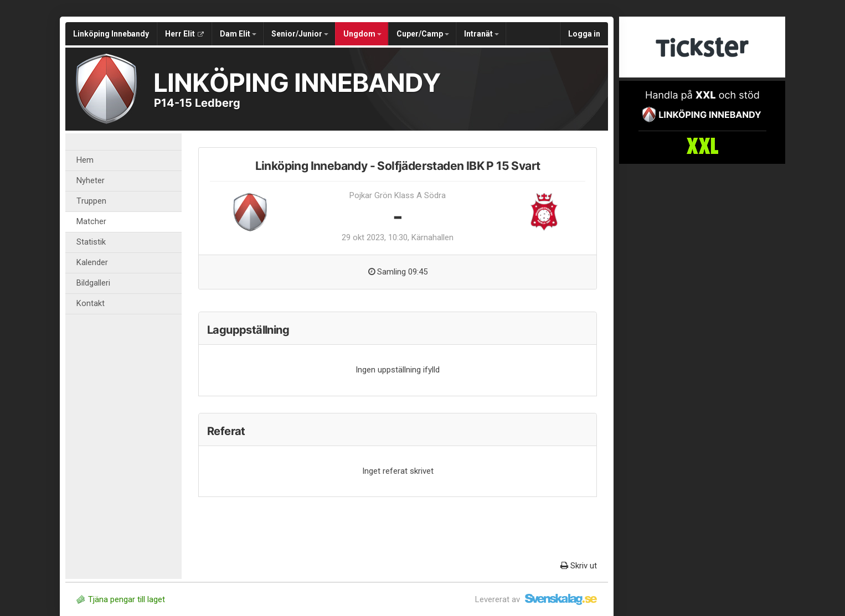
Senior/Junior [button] (300, 34)
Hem (85, 160)
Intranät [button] (481, 34)
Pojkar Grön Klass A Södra (398, 195)
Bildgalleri (93, 283)
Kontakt (91, 304)
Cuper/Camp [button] (423, 34)
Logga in (584, 34)
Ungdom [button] (362, 34)
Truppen (91, 201)
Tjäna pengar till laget (121, 599)
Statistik (91, 242)
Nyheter (91, 181)
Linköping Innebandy (111, 34)
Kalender (92, 263)
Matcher (91, 222)
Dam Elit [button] (238, 34)
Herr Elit (184, 34)
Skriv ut (579, 566)
